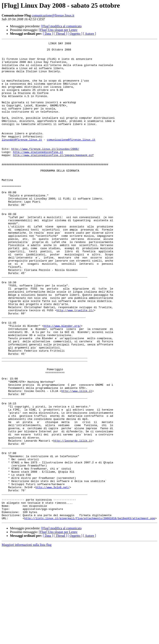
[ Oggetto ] (75, 34)
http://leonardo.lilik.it (73, 521)
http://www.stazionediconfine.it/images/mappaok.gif (53, 178)
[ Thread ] (60, 34)
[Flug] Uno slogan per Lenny (58, 30)
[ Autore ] (89, 34)
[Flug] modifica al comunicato (61, 26)
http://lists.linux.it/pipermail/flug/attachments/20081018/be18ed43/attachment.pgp (90, 614)
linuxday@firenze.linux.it (22, 159)
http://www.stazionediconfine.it (38, 174)
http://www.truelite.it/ (75, 364)
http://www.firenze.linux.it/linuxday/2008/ (45, 171)
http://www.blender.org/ (62, 383)
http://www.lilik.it (77, 461)
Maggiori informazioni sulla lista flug (27, 640)
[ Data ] (48, 34)
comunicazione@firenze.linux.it (53, 15)
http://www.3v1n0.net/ (53, 577)
